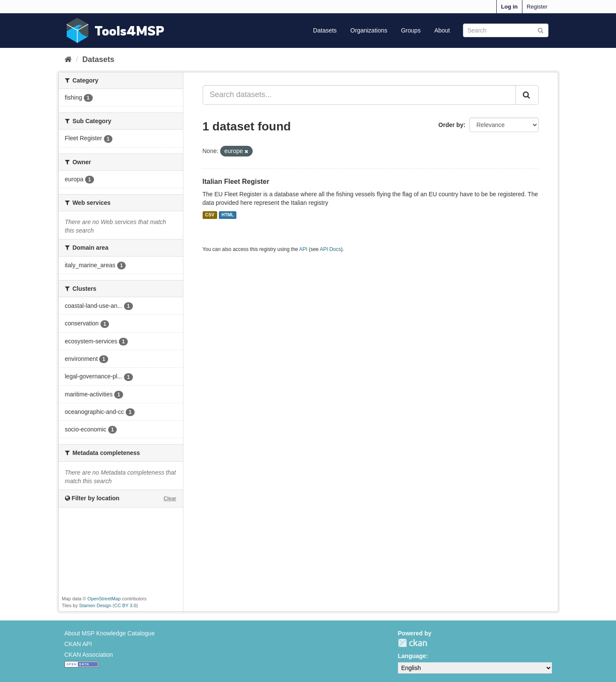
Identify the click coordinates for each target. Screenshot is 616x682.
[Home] (68, 59)
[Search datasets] (506, 30)
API (303, 249)
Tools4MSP (130, 31)
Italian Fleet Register (236, 182)
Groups (411, 30)
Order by (451, 125)
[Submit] (541, 30)
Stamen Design (95, 605)
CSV (210, 215)
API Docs (330, 249)
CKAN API (78, 644)
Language (412, 656)
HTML (228, 215)
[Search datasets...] (359, 95)
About (442, 30)
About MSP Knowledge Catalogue (110, 633)
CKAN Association (89, 655)
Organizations (369, 30)
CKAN (413, 643)
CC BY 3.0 (125, 605)
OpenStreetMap (104, 599)
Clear (170, 499)
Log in (509, 7)
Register (537, 7)
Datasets (325, 30)
